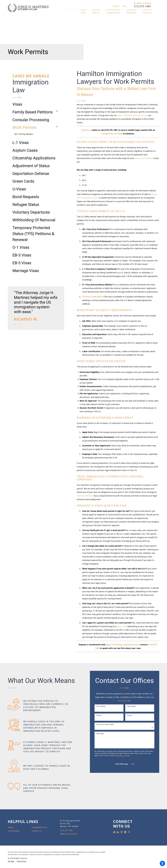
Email (129, 715)
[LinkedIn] (118, 832)
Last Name (132, 706)
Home (10, 827)
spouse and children (144, 158)
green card (122, 626)
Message (100, 733)
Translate (116, 6)
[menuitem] (85, 13)
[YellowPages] (122, 832)
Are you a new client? (105, 724)
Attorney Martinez (85, 496)
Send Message (125, 764)
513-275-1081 (143, 6)
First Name (101, 706)
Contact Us (37, 831)
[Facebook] (129, 832)
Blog (125, 6)
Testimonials (14, 831)
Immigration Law (39, 827)
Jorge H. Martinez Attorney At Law (132, 115)
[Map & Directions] (68, 834)
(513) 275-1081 (124, 701)
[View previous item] (15, 325)
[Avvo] (114, 832)
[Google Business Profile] (125, 832)
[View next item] (20, 325)
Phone (99, 715)
